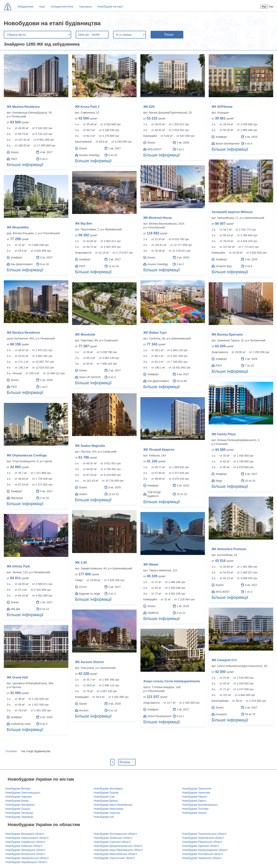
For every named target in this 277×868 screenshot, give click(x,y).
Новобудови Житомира (108, 789)
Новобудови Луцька (18, 809)
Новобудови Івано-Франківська (113, 805)
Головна (11, 751)
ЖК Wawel (151, 564)
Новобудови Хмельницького (23, 793)
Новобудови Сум (104, 797)
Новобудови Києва (17, 801)
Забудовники (25, 7)
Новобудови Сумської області (112, 842)
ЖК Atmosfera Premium (229, 549)
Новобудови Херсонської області (114, 858)
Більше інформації (25, 165)
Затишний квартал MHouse (232, 212)
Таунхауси (85, 7)
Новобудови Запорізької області (25, 850)
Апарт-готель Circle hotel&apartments (172, 681)
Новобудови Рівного (195, 797)
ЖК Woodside (85, 335)
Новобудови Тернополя (197, 789)
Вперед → (127, 762)
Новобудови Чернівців (19, 817)
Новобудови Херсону (107, 813)
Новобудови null (104, 817)
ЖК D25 (149, 107)
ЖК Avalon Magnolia (90, 446)
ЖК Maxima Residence (23, 107)
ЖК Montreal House (158, 218)
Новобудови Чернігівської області (203, 838)
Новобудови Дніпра (106, 801)
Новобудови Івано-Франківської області (118, 850)
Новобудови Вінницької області (25, 834)
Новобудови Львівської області (113, 838)
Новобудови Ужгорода (19, 813)
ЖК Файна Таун (155, 333)
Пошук (169, 35)
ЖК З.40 (81, 563)
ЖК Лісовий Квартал (159, 450)
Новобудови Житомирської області (115, 834)
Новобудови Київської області (24, 846)
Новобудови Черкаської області (202, 858)
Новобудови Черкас (194, 813)
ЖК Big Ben (84, 223)
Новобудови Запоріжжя (20, 805)
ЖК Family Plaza (224, 434)
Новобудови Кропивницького (200, 805)
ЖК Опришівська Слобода (27, 455)
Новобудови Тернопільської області (204, 834)
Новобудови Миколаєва (108, 809)
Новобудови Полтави (195, 809)
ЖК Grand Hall (17, 677)
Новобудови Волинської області (25, 854)
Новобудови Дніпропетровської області (118, 846)
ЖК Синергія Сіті (224, 660)
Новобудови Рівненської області (202, 842)
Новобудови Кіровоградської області (205, 850)
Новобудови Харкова (18, 797)
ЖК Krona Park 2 (87, 107)
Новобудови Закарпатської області (27, 858)
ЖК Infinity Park (18, 566)
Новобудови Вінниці (18, 789)
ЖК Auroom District (89, 662)
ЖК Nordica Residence (23, 333)
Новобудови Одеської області (201, 846)
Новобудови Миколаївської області (115, 854)
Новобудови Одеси (194, 801)
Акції (42, 7)
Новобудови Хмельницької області (27, 838)
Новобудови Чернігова (196, 793)
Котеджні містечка (62, 7)
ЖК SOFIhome (222, 107)
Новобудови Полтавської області (203, 854)
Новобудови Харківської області (25, 842)
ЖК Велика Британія (227, 335)
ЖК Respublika (18, 227)
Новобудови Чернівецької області (26, 862)
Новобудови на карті (110, 7)
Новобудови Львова (106, 793)
